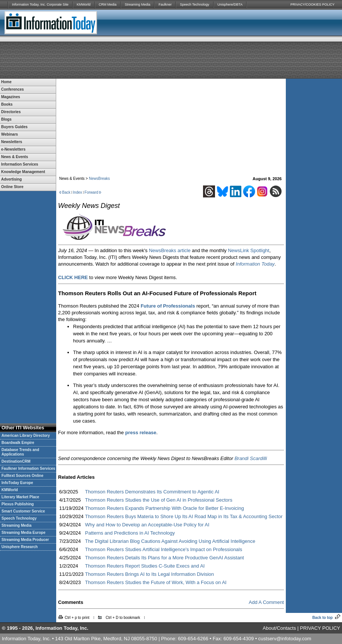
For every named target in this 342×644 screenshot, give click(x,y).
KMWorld (84, 4)
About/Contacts (279, 628)
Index (78, 192)
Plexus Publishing (18, 504)
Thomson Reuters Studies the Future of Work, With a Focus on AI (156, 582)
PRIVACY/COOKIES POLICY (312, 4)
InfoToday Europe (17, 483)
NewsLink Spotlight (249, 250)
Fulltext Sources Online (22, 476)
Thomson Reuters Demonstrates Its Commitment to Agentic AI (152, 492)
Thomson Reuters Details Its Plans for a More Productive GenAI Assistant (164, 558)
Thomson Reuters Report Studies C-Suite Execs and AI (145, 566)
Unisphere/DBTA (230, 4)
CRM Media (108, 4)
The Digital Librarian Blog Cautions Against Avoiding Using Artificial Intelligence (170, 541)
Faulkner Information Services (28, 468)
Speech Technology (194, 4)
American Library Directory (26, 436)
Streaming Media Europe (23, 533)
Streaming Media (137, 4)
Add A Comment (266, 602)
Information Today (255, 264)
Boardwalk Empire (18, 443)
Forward (92, 192)
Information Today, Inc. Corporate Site (40, 4)
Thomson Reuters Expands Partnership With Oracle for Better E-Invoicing (164, 508)
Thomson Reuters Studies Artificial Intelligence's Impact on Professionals (164, 549)
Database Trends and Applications (20, 452)
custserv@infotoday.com (285, 639)
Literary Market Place (20, 497)
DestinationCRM (16, 461)
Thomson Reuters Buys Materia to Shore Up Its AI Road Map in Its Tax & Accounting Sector (184, 516)
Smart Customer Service (23, 511)
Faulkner (165, 4)
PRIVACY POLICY (320, 628)
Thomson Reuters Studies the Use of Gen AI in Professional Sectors (159, 500)
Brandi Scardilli (251, 458)
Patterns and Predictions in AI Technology (130, 533)
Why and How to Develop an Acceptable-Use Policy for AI (147, 525)
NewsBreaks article (170, 250)
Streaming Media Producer (25, 540)
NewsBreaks (99, 179)
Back (66, 192)
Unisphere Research (20, 547)
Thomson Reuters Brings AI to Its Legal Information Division (149, 574)
